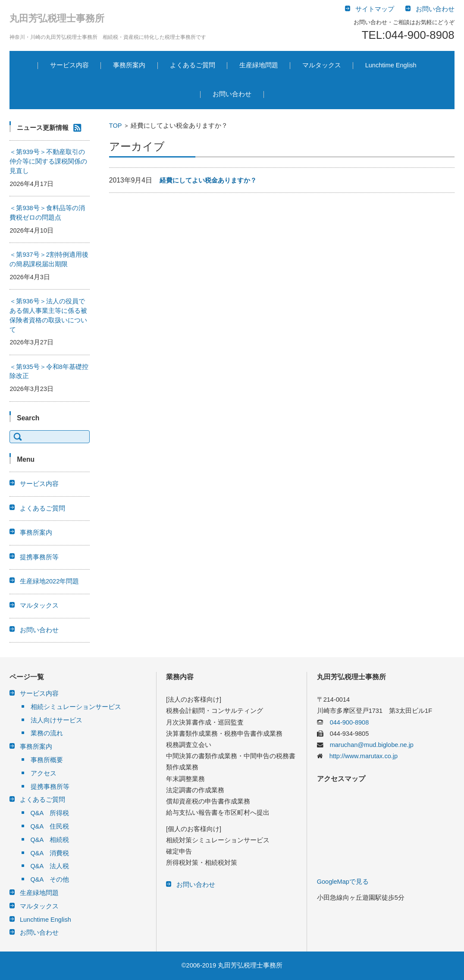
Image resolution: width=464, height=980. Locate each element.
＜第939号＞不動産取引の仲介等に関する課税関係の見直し (48, 161)
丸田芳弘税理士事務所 (57, 18)
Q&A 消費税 (50, 853)
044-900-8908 (346, 722)
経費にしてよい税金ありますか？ (208, 180)
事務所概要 (47, 760)
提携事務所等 (39, 557)
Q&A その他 (50, 879)
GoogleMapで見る (343, 882)
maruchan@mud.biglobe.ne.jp (368, 745)
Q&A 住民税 (50, 826)
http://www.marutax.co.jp (360, 756)
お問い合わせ (232, 94)
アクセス (44, 773)
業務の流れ (47, 733)
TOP (116, 126)
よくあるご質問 (193, 65)
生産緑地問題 (259, 65)
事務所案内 (129, 65)
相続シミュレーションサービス (76, 707)
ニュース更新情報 (43, 128)
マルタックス (322, 65)
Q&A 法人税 (50, 866)
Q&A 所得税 (50, 813)
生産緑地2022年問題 (49, 581)
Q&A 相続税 (50, 840)
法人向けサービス (56, 720)
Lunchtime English (391, 65)
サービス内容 (69, 65)
